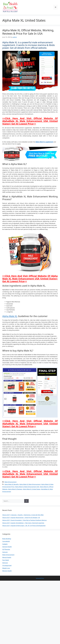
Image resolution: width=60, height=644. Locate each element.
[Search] (26, 501)
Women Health (7, 571)
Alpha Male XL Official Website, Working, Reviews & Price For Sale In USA (28, 32)
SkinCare (5, 563)
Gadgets (5, 544)
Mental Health (7, 557)
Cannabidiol (6, 541)
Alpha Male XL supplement (44, 142)
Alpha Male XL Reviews (15, 489)
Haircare (5, 552)
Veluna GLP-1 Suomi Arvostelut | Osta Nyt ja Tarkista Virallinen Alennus (24, 520)
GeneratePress (40, 578)
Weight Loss (6, 568)
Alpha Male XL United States (32, 489)
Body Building (7, 539)
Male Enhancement (10, 482)
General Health (7, 547)
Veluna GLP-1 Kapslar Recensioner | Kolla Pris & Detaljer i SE (21, 518)
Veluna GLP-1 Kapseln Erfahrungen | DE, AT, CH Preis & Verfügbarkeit (24, 526)
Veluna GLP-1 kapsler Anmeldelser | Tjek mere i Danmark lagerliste (23, 523)
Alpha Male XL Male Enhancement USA (27, 487)
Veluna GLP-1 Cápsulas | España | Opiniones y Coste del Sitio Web (23, 515)
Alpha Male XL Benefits (12, 484)
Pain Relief (6, 560)
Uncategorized (7, 565)
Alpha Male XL (10, 316)
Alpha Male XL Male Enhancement (30, 484)
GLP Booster (6, 549)
